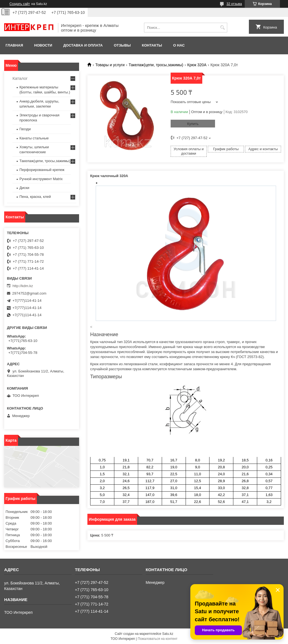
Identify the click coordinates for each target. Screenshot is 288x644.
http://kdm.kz (23, 286)
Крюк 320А (197, 65)
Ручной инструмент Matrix (41, 179)
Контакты (152, 45)
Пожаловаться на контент (157, 639)
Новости (43, 45)
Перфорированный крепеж (42, 170)
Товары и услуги (110, 65)
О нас (179, 45)
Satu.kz (168, 634)
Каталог (20, 78)
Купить (193, 124)
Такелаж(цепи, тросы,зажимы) (156, 65)
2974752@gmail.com (29, 293)
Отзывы (122, 45)
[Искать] (222, 28)
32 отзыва (234, 4)
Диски (24, 188)
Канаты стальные (34, 138)
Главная (14, 45)
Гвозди (25, 129)
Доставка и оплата (83, 45)
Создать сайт (20, 4)
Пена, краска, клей (35, 197)
